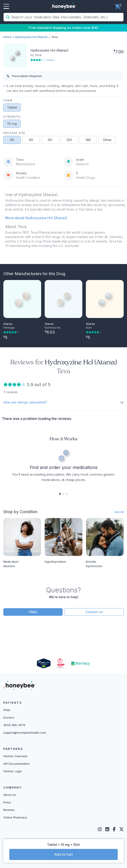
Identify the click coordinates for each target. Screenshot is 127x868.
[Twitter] (121, 829)
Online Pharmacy (15, 817)
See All (119, 512)
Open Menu (6, 7)
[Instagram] (100, 829)
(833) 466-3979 (14, 725)
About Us (10, 795)
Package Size (14, 133)
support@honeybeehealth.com (25, 733)
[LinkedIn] (107, 829)
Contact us (94, 612)
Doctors (9, 717)
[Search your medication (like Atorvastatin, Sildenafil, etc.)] (67, 17)
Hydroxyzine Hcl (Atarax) (31, 37)
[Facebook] (114, 829)
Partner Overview (15, 756)
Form (8, 100)
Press (7, 802)
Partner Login (13, 771)
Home (7, 37)
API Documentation (16, 764)
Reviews (9, 810)
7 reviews (49, 60)
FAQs (33, 612)
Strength (12, 117)
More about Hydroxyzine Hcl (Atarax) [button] (36, 218)
